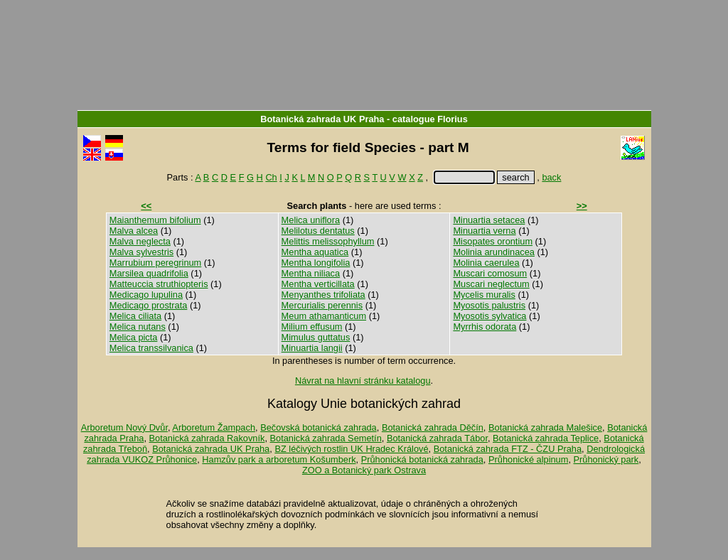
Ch (271, 177)
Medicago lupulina (146, 295)
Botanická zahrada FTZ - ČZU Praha (508, 449)
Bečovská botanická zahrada (318, 427)
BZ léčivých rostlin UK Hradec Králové (351, 449)
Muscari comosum (490, 273)
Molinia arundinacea (494, 252)
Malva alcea (134, 231)
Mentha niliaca (311, 273)
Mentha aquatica (315, 252)
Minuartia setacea (489, 220)
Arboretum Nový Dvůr (124, 427)
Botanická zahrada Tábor (437, 438)
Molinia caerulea (486, 263)
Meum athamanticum (324, 316)
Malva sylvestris (141, 252)
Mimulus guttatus (316, 337)
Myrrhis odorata (485, 327)
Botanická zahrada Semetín (326, 438)
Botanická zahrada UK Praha (322, 119)
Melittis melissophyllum (328, 241)
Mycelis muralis (484, 295)
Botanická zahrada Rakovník (207, 438)
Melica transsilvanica (151, 348)
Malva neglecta (140, 241)
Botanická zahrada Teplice (546, 438)
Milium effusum (312, 327)
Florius (453, 119)
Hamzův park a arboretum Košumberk (279, 459)
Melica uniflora (311, 220)
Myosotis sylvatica (489, 316)
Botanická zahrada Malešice (545, 427)
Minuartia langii (312, 348)
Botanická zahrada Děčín (433, 427)
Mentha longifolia (316, 263)
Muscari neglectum (491, 284)
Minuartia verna (484, 231)
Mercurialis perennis (322, 305)
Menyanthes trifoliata (323, 295)
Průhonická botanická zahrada (422, 459)
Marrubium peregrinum (155, 263)
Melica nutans (138, 327)
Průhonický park (606, 459)
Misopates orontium (493, 241)
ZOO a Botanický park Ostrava (364, 470)
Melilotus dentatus (318, 231)
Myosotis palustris (489, 305)
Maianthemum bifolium (155, 220)
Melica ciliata (135, 316)
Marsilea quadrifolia (149, 273)
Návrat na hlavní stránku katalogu (363, 381)
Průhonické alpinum (528, 459)
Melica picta (134, 337)
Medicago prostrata (149, 305)
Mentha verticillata (318, 284)
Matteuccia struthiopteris (159, 284)
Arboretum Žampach (214, 427)
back (551, 177)
